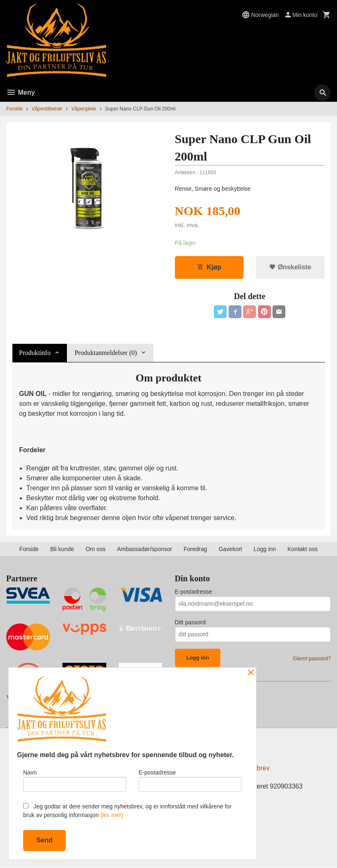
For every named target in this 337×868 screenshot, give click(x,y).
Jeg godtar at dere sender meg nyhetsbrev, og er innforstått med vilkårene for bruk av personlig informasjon (127, 811)
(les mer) (112, 815)
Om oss (96, 549)
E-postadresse (194, 592)
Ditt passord (190, 623)
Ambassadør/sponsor (145, 549)
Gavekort (231, 549)
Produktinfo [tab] (35, 354)
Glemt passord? (312, 659)
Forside (14, 109)
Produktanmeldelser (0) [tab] (106, 354)
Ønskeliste (290, 267)
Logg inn (265, 549)
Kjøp (209, 267)
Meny (20, 92)
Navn (75, 780)
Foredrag (195, 549)
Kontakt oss (302, 549)
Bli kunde (62, 549)
